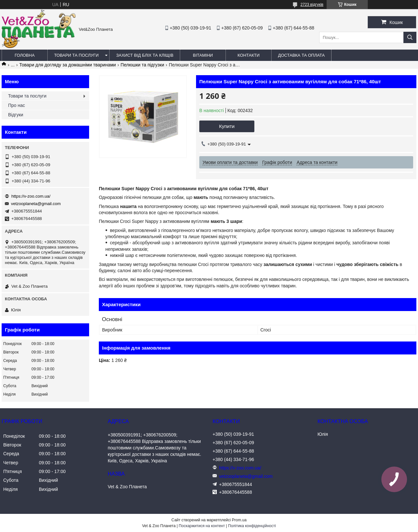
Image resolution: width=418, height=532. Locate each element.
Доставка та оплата (301, 55)
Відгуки (16, 115)
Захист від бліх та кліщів (145, 55)
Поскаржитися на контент (202, 526)
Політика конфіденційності (252, 526)
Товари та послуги (76, 55)
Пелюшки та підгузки (142, 65)
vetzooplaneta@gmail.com (36, 204)
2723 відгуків (312, 5)
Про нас (17, 105)
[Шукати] (410, 37)
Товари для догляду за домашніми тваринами (68, 65)
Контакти (249, 55)
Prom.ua (239, 520)
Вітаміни (203, 55)
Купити (227, 126)
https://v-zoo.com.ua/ (31, 196)
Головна (25, 55)
